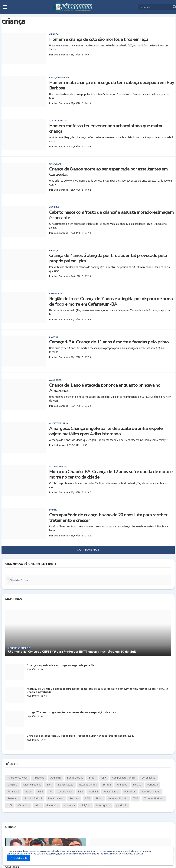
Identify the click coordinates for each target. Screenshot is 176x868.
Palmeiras (130, 792)
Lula (81, 792)
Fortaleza (153, 785)
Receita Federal (33, 799)
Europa (107, 785)
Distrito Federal (32, 785)
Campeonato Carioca (124, 778)
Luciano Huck (65, 792)
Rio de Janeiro (56, 799)
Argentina (39, 778)
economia (69, 806)
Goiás (28, 792)
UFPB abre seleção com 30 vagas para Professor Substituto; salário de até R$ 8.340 (80, 736)
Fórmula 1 (13, 792)
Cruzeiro (13, 785)
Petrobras (13, 799)
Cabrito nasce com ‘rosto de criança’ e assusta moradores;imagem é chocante (111, 215)
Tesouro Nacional (154, 799)
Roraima (74, 799)
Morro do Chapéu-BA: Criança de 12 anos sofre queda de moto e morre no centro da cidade (111, 474)
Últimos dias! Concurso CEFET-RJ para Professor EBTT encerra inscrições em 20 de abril (72, 652)
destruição (52, 806)
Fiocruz (137, 785)
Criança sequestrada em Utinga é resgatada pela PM (61, 665)
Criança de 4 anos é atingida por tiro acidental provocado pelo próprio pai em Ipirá (108, 258)
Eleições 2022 (65, 785)
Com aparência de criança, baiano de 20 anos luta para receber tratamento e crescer (108, 518)
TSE (136, 799)
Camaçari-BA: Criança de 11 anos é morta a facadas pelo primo (109, 342)
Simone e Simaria (118, 799)
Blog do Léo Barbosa (19, 580)
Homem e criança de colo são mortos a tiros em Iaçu (99, 39)
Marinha (93, 792)
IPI (50, 792)
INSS (40, 792)
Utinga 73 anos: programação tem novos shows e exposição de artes (71, 712)
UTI (10, 806)
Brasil (92, 778)
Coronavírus (148, 778)
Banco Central (75, 778)
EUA (49, 785)
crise (38, 806)
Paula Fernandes (151, 792)
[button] (5, 7)
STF (87, 799)
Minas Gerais (111, 792)
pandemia (122, 806)
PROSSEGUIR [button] (18, 858)
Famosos (122, 785)
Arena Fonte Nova (18, 778)
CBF (104, 778)
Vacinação (23, 806)
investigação (103, 806)
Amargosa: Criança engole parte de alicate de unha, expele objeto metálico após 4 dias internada (106, 431)
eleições (85, 806)
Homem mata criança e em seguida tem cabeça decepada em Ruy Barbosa (112, 85)
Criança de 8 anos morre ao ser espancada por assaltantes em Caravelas (108, 172)
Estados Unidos (88, 785)
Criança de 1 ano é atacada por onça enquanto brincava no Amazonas (105, 388)
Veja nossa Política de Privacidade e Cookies (122, 854)
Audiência (56, 778)
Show (99, 799)
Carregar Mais (88, 550)
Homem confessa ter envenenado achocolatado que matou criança (106, 129)
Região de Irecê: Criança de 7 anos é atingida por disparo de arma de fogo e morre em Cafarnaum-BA (111, 301)
